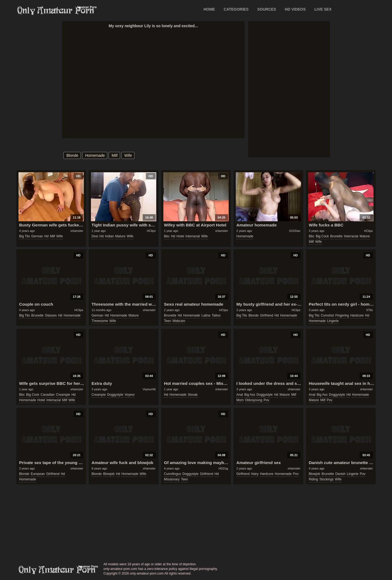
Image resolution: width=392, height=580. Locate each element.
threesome (100, 321)
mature (120, 236)
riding (313, 479)
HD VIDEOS (295, 9)
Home (209, 9)
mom (240, 400)
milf (115, 155)
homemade (95, 155)
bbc (167, 236)
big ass (250, 395)
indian (110, 236)
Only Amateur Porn (56, 11)
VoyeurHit (149, 389)
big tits (24, 236)
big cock (322, 236)
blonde (72, 155)
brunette (336, 236)
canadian (48, 395)
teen (167, 321)
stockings (326, 479)
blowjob (109, 474)
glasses (51, 315)
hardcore (357, 315)
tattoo (216, 315)
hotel (180, 236)
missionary (172, 479)
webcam (179, 321)
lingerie (333, 321)
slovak (193, 395)
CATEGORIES (236, 9)
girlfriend (267, 315)
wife (128, 155)
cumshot (327, 315)
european (38, 474)
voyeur (130, 395)
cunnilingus (172, 474)
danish (340, 474)
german (37, 236)
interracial (193, 236)
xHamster (77, 231)
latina (206, 315)
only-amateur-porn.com (57, 570)
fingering (342, 315)
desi (95, 236)
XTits (370, 310)
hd (46, 236)
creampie (63, 395)
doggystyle (115, 395)
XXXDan (295, 231)
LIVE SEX (323, 9)
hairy (255, 474)
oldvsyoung (254, 400)
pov (266, 400)
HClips (151, 231)
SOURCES (267, 9)
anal (240, 395)
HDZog (223, 468)
